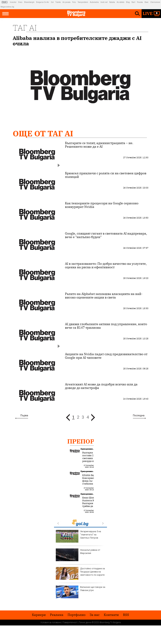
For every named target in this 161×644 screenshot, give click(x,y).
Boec (147, 2)
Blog (128, 2)
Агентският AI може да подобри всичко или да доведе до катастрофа (101, 386)
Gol (52, 2)
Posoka (140, 2)
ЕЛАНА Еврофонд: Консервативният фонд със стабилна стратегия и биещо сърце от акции (93, 484)
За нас (95, 615)
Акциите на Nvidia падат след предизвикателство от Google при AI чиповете (106, 356)
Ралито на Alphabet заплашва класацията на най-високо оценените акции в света (104, 296)
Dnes (20, 2)
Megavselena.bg (7, 7)
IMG (5, 2)
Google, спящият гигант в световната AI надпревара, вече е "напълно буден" (106, 235)
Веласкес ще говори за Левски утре (80, 592)
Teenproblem (83, 2)
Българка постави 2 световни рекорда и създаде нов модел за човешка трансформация (92, 463)
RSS (126, 615)
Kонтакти (111, 615)
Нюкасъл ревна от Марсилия (78, 555)
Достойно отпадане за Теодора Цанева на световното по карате (80, 573)
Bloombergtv (29, 2)
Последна (139, 415)
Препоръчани (93, 441)
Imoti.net (104, 2)
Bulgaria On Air (43, 2)
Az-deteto (120, 2)
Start (133, 2)
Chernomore (155, 2)
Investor (13, 2)
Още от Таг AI (43, 133)
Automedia (94, 2)
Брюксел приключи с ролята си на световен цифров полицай (106, 175)
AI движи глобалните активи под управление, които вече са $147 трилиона (106, 326)
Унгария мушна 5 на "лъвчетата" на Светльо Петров (78, 536)
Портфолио (77, 615)
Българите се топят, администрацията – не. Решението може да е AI (99, 145)
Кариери (39, 615)
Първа (24, 415)
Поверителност (70, 622)
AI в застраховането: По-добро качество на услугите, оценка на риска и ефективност (106, 265)
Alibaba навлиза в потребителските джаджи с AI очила (77, 41)
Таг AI (25, 28)
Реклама (57, 615)
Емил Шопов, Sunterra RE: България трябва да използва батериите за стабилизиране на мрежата (91, 508)
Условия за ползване (51, 622)
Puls (74, 2)
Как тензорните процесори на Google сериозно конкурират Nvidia (102, 205)
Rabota (112, 2)
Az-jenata (66, 2)
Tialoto (58, 2)
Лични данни (85, 622)
